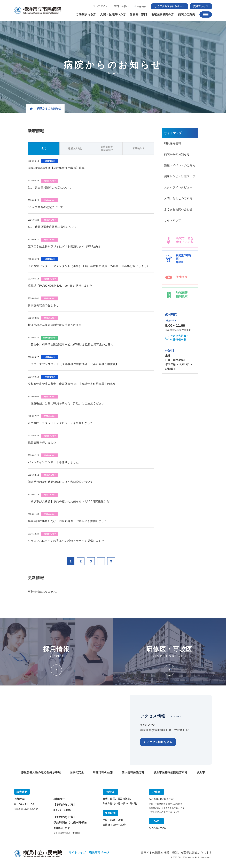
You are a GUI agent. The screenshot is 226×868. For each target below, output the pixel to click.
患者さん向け (75, 148)
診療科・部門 (138, 14)
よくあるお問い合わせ (178, 210)
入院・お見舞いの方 (113, 14)
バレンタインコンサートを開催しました (53, 462)
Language (141, 6)
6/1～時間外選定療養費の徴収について (53, 227)
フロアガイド (100, 6)
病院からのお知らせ (177, 154)
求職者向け (138, 148)
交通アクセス (201, 6)
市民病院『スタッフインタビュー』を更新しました (61, 423)
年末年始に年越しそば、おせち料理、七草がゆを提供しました (68, 521)
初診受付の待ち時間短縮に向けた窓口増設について (61, 482)
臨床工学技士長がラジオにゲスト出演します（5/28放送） (65, 246)
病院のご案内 (187, 14)
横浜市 (201, 773)
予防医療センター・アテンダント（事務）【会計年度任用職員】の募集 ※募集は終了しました (89, 266)
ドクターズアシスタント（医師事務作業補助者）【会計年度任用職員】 (73, 364)
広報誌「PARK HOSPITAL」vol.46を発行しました (60, 286)
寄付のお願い (121, 6)
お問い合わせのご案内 (178, 199)
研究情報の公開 (103, 773)
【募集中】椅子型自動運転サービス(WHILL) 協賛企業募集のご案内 (71, 345)
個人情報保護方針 (133, 773)
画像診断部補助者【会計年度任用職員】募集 (56, 168)
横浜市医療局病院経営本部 (170, 773)
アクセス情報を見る (159, 742)
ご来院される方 (86, 14)
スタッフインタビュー (178, 188)
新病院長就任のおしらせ (44, 305)
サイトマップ (173, 221)
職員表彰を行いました (42, 443)
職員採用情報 (173, 143)
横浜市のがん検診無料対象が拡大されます (55, 325)
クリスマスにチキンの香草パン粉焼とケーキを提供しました (66, 541)
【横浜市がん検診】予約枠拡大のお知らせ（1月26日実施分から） (70, 501)
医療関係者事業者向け (107, 148)
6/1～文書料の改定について (46, 207)
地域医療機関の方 (163, 14)
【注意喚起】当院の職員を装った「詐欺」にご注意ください (66, 403)
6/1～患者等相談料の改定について (50, 188)
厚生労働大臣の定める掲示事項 (41, 773)
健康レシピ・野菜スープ (180, 177)
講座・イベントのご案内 (180, 166)
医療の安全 (77, 773)
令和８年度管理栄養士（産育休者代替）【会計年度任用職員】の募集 (72, 384)
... (101, 561)
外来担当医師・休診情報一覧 (180, 338)
